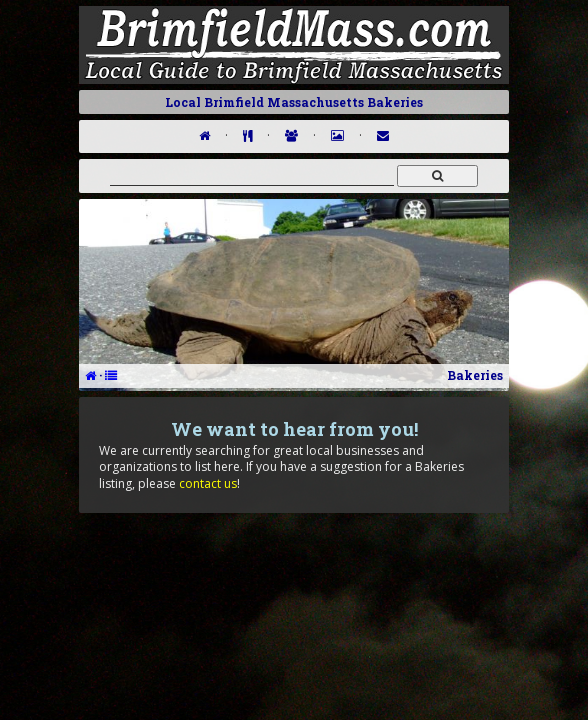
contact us (208, 483)
